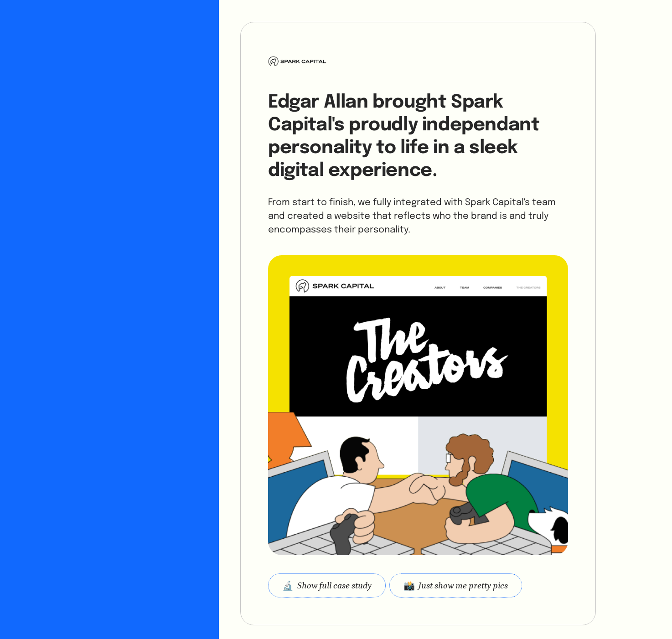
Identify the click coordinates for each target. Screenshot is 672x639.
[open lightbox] (456, 585)
